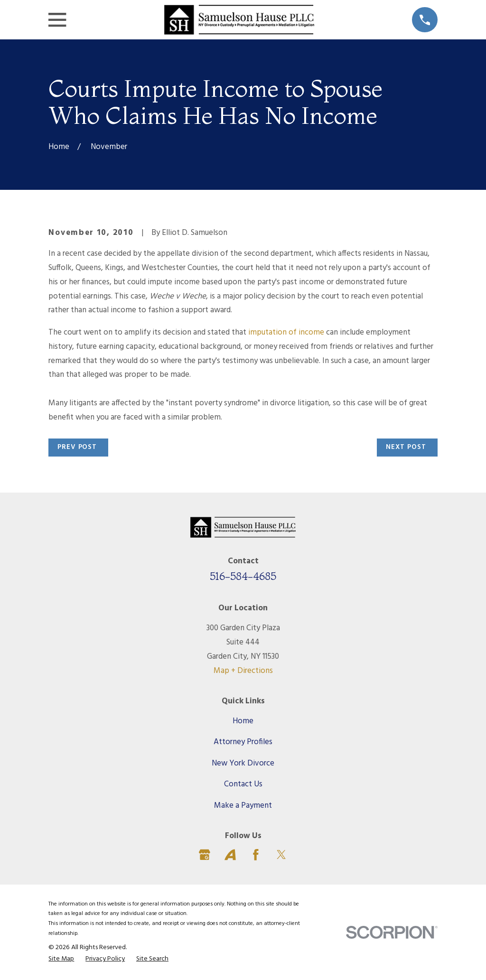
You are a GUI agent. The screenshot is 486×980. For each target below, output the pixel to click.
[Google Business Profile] (205, 855)
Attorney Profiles (243, 742)
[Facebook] (256, 855)
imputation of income (287, 332)
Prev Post (77, 447)
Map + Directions (243, 671)
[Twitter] (281, 855)
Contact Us (243, 784)
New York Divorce (243, 763)
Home (243, 721)
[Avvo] (230, 855)
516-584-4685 (243, 576)
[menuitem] (61, 959)
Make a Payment (243, 806)
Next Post (406, 447)
